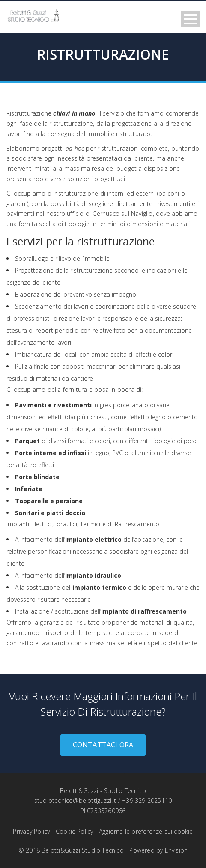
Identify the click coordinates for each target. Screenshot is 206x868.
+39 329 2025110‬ (147, 801)
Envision (176, 850)
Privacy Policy (31, 831)
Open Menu (190, 19)
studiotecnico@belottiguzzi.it (75, 801)
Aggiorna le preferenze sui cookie (146, 831)
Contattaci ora (103, 745)
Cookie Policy (75, 831)
